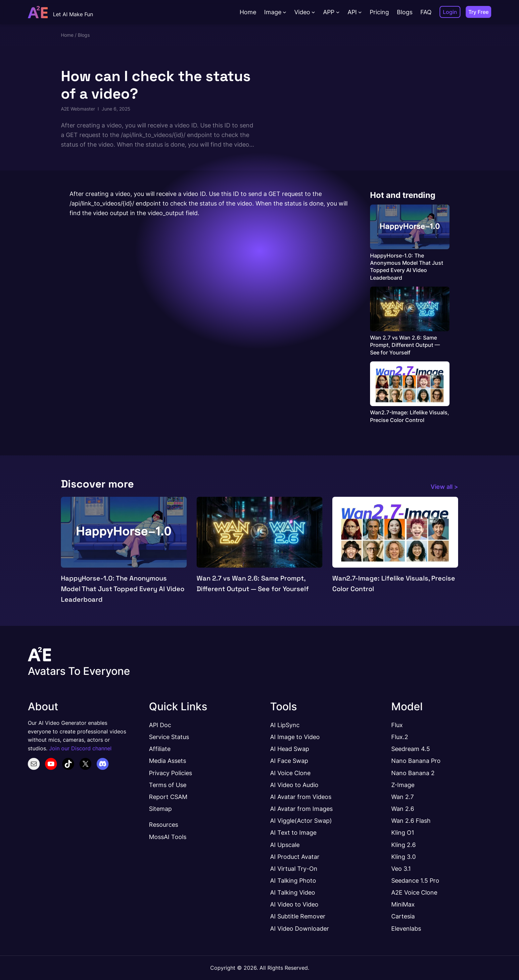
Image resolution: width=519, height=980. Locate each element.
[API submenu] (360, 12)
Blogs (84, 35)
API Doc (160, 725)
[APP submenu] (338, 12)
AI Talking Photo (293, 880)
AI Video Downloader (300, 928)
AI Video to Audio (294, 785)
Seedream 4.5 (411, 749)
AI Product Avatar (295, 857)
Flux (397, 725)
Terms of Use (168, 785)
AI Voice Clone (290, 773)
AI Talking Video (293, 892)
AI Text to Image (293, 832)
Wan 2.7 (402, 797)
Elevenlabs (406, 928)
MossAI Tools (168, 837)
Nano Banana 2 (413, 773)
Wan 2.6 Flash (411, 820)
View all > (444, 487)
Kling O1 (403, 832)
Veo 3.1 (401, 868)
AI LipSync (285, 725)
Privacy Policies (170, 773)
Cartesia (403, 916)
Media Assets (167, 761)
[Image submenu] (284, 12)
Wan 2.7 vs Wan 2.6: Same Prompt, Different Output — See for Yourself (405, 345)
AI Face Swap (289, 761)
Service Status (169, 737)
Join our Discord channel (80, 748)
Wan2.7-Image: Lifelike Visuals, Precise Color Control (410, 416)
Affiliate (160, 749)
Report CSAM (168, 797)
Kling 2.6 (403, 845)
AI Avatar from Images (301, 809)
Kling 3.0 (403, 857)
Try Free (478, 12)
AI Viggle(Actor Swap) (301, 820)
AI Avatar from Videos (301, 797)
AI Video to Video (294, 904)
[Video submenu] (313, 12)
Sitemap (160, 809)
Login (450, 12)
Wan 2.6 (403, 809)
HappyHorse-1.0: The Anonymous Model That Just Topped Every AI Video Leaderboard (407, 267)
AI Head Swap (290, 749)
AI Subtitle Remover (298, 916)
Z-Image (403, 785)
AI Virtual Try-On (294, 868)
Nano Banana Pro (416, 761)
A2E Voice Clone (414, 892)
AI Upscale (285, 845)
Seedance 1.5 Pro (415, 880)
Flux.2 (400, 737)
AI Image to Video (295, 737)
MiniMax (403, 904)
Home (67, 35)
